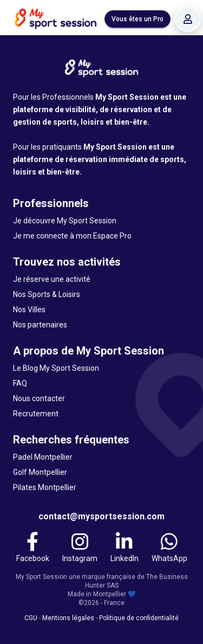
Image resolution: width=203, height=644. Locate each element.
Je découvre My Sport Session (65, 221)
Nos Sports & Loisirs (47, 294)
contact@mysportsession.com (101, 516)
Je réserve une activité (52, 279)
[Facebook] (33, 548)
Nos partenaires (40, 325)
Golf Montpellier (40, 472)
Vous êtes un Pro (137, 19)
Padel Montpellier (43, 457)
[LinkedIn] (125, 548)
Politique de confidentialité (139, 618)
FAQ (20, 383)
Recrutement (36, 414)
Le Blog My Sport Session (56, 368)
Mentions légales (68, 618)
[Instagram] (80, 548)
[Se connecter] (188, 19)
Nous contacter (39, 398)
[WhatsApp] (169, 548)
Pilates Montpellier (45, 487)
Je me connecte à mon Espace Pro (72, 236)
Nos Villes (29, 310)
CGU (31, 618)
